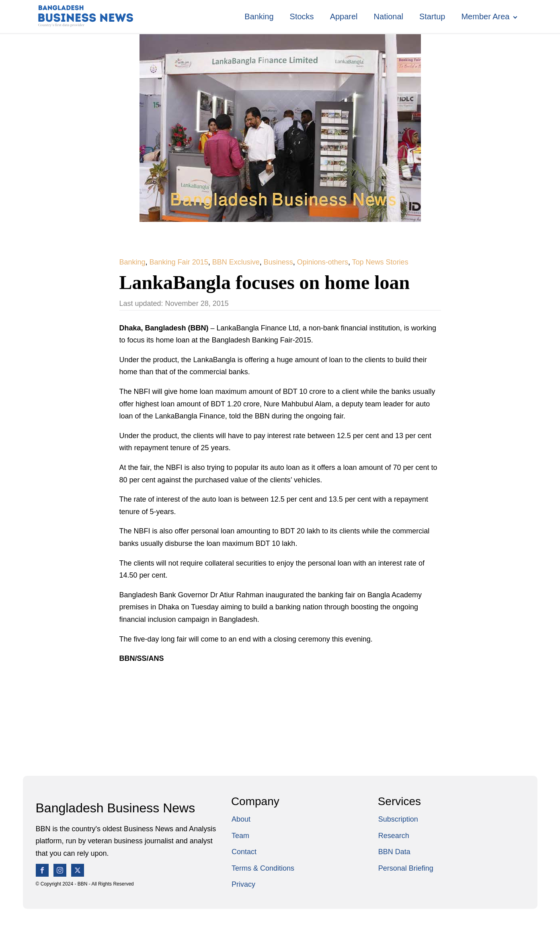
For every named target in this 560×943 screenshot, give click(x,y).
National (389, 16)
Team (240, 836)
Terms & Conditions (263, 868)
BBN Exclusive (236, 262)
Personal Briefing (406, 868)
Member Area (485, 16)
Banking (259, 16)
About (241, 819)
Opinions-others (323, 262)
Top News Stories (380, 262)
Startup (432, 16)
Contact (244, 852)
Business (278, 262)
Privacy (243, 884)
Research (394, 836)
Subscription (398, 819)
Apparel (344, 16)
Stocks (302, 16)
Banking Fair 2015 (179, 262)
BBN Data (394, 852)
